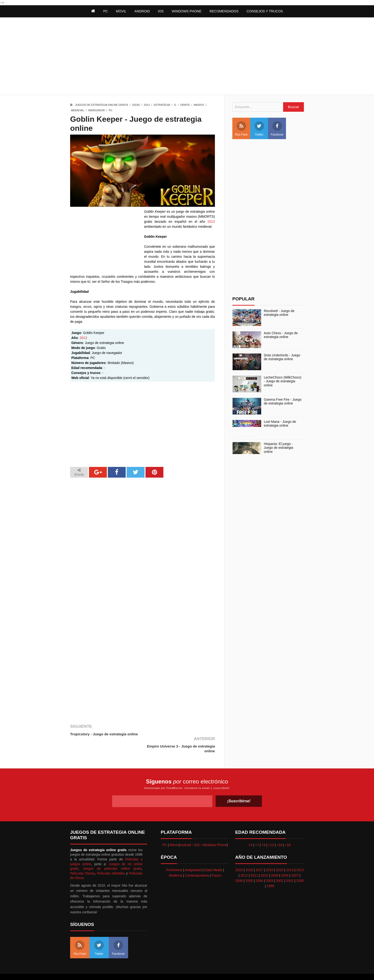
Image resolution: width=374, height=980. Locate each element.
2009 (275, 863)
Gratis (185, 105)
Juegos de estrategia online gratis (102, 105)
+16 (279, 833)
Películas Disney (83, 861)
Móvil (174, 833)
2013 (147, 105)
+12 (271, 833)
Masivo (199, 105)
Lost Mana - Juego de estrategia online (280, 424)
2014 (290, 858)
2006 (239, 868)
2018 (249, 858)
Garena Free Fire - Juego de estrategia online (283, 402)
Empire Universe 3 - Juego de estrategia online (190, 736)
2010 (264, 863)
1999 (270, 874)
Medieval (78, 110)
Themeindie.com (190, 971)
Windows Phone (187, 11)
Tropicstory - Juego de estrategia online (104, 734)
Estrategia (162, 105)
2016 (269, 858)
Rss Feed (241, 129)
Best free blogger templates (223, 971)
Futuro (216, 863)
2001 (290, 868)
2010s (136, 105)
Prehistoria (174, 858)
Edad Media (213, 858)
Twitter (259, 129)
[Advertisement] (187, 57)
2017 (259, 858)
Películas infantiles (111, 861)
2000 (300, 868)
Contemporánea (197, 863)
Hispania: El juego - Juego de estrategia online (278, 448)
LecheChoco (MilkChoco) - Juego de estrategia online (283, 381)
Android (142, 11)
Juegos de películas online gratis (112, 856)
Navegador (96, 110)
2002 (280, 868)
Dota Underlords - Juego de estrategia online (282, 357)
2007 (295, 863)
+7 (257, 833)
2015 (280, 858)
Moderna (176, 863)
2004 (259, 868)
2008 (285, 863)
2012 (244, 863)
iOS (161, 11)
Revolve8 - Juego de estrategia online (279, 313)
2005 (249, 868)
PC (111, 110)
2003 (269, 868)
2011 (254, 863)
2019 (239, 858)
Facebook (277, 129)
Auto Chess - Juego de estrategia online (281, 335)
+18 (288, 833)
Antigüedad (193, 858)
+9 (264, 833)
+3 (250, 833)
